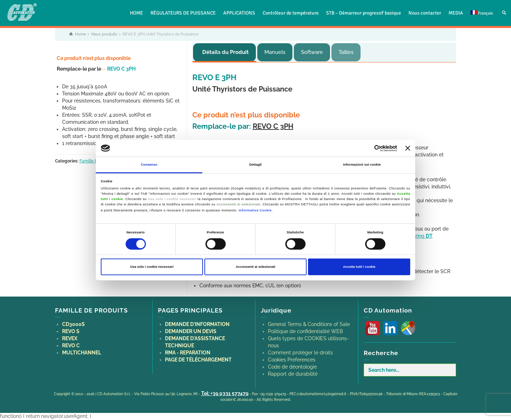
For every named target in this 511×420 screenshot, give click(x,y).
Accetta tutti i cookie (359, 267)
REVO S (71, 331)
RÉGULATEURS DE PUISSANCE (183, 13)
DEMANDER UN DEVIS (191, 331)
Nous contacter (425, 13)
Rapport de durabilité (293, 374)
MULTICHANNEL (82, 353)
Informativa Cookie (255, 210)
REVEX (70, 338)
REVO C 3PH (118, 69)
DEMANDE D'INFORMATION (197, 324)
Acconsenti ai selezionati (255, 267)
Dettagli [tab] (255, 165)
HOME (136, 13)
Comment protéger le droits (300, 353)
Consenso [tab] (149, 165)
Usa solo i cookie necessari (152, 267)
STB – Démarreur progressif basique (364, 13)
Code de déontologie (292, 367)
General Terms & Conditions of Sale (309, 324)
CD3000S (73, 324)
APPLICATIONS (239, 13)
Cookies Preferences (292, 360)
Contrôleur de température (291, 13)
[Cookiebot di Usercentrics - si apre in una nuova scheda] (366, 148)
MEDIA (456, 13)
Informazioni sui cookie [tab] (362, 165)
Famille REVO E (95, 161)
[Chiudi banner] (408, 148)
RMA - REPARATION (188, 353)
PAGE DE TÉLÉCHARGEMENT (198, 360)
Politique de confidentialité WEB (305, 331)
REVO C (71, 346)
